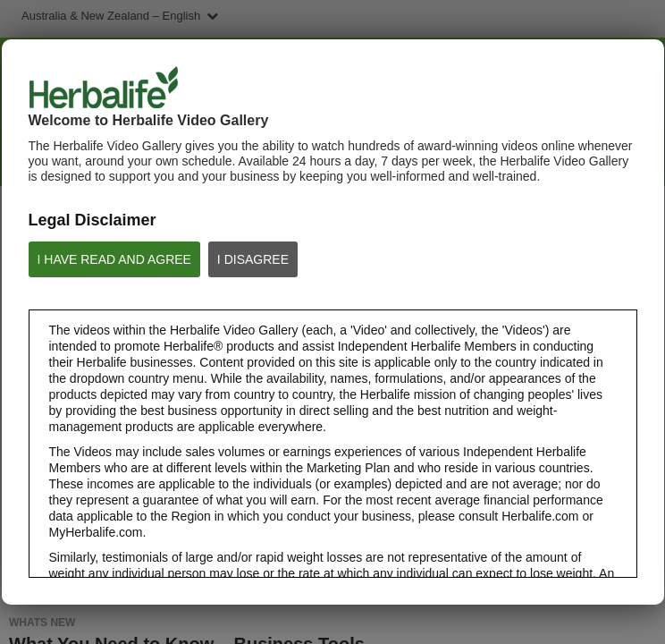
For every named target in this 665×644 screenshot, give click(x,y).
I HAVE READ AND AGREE (114, 259)
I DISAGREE (253, 259)
